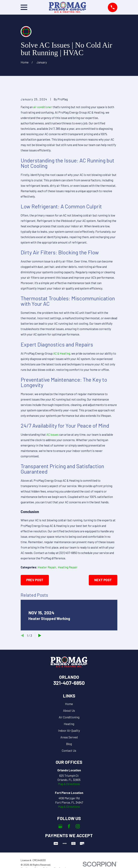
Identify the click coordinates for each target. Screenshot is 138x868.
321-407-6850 (69, 683)
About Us (69, 710)
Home (69, 704)
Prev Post (35, 580)
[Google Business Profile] (60, 826)
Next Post (103, 580)
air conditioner (43, 107)
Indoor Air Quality (69, 730)
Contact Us (69, 750)
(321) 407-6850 (68, 553)
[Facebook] (69, 826)
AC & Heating (62, 353)
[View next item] (40, 635)
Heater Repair (47, 567)
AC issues (52, 434)
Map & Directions (69, 784)
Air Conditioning (69, 717)
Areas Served (69, 737)
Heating (69, 724)
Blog (69, 744)
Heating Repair (68, 567)
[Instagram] (78, 826)
